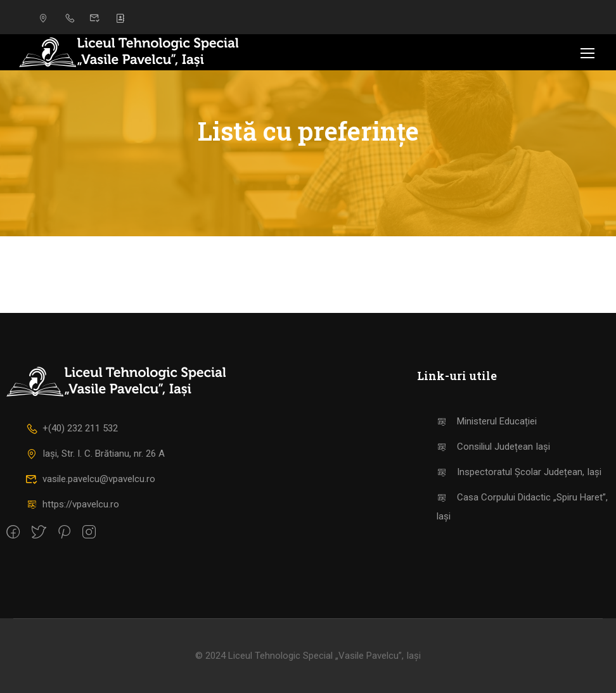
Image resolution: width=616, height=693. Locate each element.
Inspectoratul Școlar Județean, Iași (519, 472)
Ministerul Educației (486, 421)
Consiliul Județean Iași (493, 447)
